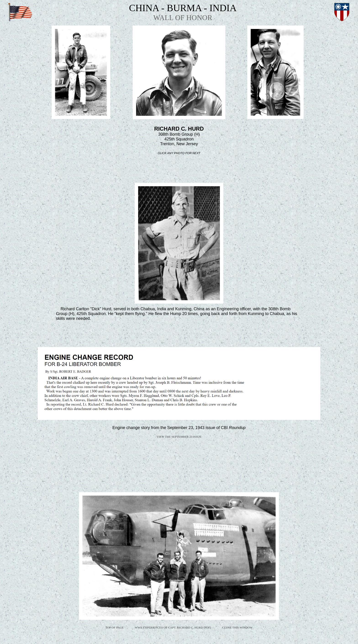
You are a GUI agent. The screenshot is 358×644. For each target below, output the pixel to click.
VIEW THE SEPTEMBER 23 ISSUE (179, 437)
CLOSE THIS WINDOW (237, 627)
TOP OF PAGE (115, 627)
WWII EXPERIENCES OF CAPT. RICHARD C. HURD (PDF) (173, 627)
